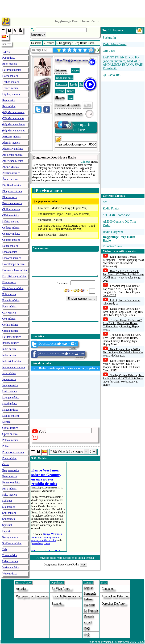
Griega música (10, 331)
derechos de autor (114, 604)
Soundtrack (9, 519)
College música (11, 228)
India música (9, 355)
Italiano (88, 599)
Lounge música (11, 398)
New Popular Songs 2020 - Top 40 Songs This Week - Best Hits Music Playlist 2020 (123, 352)
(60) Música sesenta (13, 112)
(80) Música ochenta (14, 124)
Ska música (9, 507)
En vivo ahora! (61, 589)
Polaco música (10, 440)
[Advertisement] (73, 8)
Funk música (9, 306)
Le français (91, 611)
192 (71, 98)
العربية (88, 622)
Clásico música (11, 215)
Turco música (10, 555)
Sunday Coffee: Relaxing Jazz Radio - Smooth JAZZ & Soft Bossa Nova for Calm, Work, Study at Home (123, 380)
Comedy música (11, 234)
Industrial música (12, 361)
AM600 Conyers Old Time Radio (120, 223)
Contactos (108, 589)
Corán (6, 464)
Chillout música (11, 209)
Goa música (9, 319)
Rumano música (11, 482)
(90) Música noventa (14, 130)
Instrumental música (14, 367)
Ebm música (9, 282)
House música (10, 76)
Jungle (73, 84)
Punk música (9, 458)
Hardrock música (12, 70)
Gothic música (10, 325)
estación (57, 604)
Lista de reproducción (66, 596)
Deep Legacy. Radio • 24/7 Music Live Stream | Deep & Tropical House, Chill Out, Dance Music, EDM (121, 365)
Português (90, 594)
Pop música (9, 58)
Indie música (9, 349)
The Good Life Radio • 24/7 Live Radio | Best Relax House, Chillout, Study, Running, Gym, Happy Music (122, 339)
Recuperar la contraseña (32, 596)
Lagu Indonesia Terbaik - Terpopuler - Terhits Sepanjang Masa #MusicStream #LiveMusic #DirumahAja (123, 261)
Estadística (38, 336)
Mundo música (11, 416)
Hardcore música (12, 337)
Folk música (9, 294)
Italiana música (11, 343)
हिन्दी (87, 629)
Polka (5, 446)
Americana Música (13, 161)
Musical (7, 422)
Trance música (10, 88)
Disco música (10, 252)
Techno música (11, 82)
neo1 (106, 202)
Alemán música (11, 143)
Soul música (9, 513)
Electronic (62, 84)
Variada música (11, 567)
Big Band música (12, 185)
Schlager (7, 501)
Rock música (9, 64)
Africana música (11, 137)
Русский (89, 605)
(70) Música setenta (13, 118)
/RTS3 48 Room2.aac (116, 215)
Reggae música (11, 470)
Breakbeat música (12, 203)
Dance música (10, 246)
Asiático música (11, 173)
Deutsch (89, 616)
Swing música (10, 537)
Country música (11, 240)
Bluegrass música (12, 191)
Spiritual (7, 525)
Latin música (9, 391)
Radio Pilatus (111, 208)
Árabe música (10, 179)
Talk (5, 549)
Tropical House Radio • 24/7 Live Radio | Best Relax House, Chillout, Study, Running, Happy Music (122, 325)
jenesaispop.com (40, 543)
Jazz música (9, 373)
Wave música (10, 574)
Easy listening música (14, 276)
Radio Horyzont (113, 232)
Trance (70, 91)
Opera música (10, 434)
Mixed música (10, 410)
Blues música (10, 197)
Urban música (10, 561)
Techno (60, 91)
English (88, 588)
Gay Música (9, 313)
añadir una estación (115, 596)
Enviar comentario (81, 299)
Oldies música (10, 428)
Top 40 (6, 52)
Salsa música (9, 495)
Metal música (10, 404)
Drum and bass (64, 78)
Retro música (10, 476)
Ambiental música (12, 155)
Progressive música (13, 452)
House (75, 70)
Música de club (11, 222)
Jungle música (10, 385)
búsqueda (38, 35)
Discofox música (12, 258)
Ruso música (9, 489)
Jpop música (9, 379)
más (83, 565)
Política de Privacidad (101, 642)
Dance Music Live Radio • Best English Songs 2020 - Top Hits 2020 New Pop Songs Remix (123, 312)
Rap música (9, 100)
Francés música (11, 300)
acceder (21, 589)
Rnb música (9, 106)
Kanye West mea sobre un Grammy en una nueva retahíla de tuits (47, 537)
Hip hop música (11, 94)
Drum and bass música (15, 270)
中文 (87, 635)
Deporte (7, 531)
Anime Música (11, 167)
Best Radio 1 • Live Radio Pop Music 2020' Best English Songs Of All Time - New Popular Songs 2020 (123, 276)
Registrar (91, 368)
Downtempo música (13, 264)
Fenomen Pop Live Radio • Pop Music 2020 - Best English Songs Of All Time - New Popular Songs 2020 (122, 291)
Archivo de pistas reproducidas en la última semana (65, 558)
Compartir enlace (73, 127)
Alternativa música (13, 149)
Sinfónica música (12, 543)
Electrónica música (13, 288)
